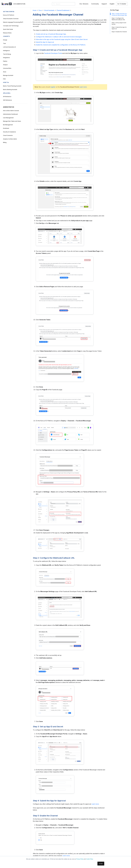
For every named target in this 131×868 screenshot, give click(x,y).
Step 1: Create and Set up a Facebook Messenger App (119, 14)
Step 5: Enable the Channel (119, 32)
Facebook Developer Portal (53, 53)
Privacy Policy (80, 859)
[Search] (66, 4)
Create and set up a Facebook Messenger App (51, 34)
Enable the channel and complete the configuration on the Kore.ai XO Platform (61, 45)
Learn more (83, 87)
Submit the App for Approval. (45, 42)
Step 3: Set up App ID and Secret (119, 23)
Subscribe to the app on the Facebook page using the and (62, 39)
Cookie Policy (90, 859)
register (53, 87)
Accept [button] (101, 864)
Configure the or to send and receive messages (59, 37)
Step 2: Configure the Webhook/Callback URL (118, 19)
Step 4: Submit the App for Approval (119, 28)
